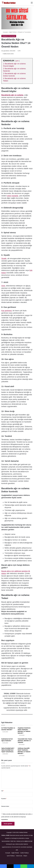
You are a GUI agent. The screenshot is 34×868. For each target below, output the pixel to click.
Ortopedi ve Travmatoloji (24, 32)
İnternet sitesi (5, 806)
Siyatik (4, 258)
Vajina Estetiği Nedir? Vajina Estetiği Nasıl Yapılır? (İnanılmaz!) (8, 750)
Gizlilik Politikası (25, 853)
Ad (3, 791)
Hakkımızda (19, 856)
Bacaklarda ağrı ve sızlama (12, 95)
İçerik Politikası (11, 856)
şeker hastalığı (13, 196)
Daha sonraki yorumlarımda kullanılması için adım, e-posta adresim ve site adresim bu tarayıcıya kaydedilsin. (17, 817)
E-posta (4, 799)
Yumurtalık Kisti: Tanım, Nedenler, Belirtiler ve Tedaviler (25, 741)
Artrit (3, 286)
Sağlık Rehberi (13, 32)
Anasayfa (5, 32)
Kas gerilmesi (7, 311)
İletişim (25, 856)
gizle (17, 61)
